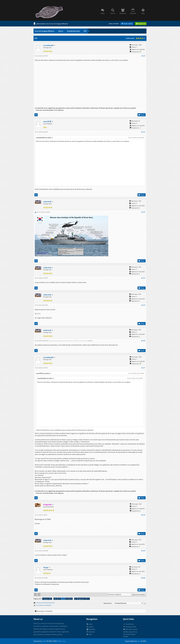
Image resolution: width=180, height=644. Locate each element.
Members (91, 629)
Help (89, 634)
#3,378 (143, 515)
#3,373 (143, 212)
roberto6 (47, 201)
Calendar (91, 632)
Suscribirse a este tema (44, 605)
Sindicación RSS (130, 627)
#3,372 (143, 132)
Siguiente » (82, 599)
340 (71, 599)
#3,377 (143, 368)
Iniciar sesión (127, 24)
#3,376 (143, 341)
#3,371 (143, 56)
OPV (85, 31)
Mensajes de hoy (130, 632)
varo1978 (47, 121)
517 (76, 599)
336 (55, 599)
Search (90, 627)
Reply (141, 115)
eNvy (139, 641)
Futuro (61, 31)
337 (59, 599)
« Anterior (46, 599)
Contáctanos (129, 624)
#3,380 (143, 578)
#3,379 (143, 551)
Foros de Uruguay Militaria (44, 31)
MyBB (44, 641)
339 (67, 599)
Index (89, 624)
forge (46, 567)
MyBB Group (61, 641)
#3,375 (143, 305)
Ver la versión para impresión (45, 603)
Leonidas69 (48, 45)
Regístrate (141, 24)
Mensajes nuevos (130, 629)
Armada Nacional (73, 31)
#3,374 (143, 278)
